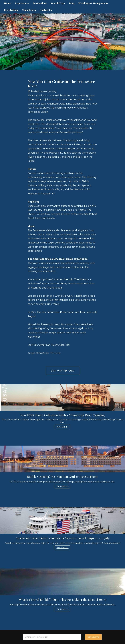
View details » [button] (63, 427)
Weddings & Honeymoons (93, 3)
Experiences (22, 3)
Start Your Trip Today (63, 371)
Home (7, 3)
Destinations (40, 3)
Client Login (29, 10)
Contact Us (46, 10)
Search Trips (58, 3)
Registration (11, 10)
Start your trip (93, 637)
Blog (72, 3)
